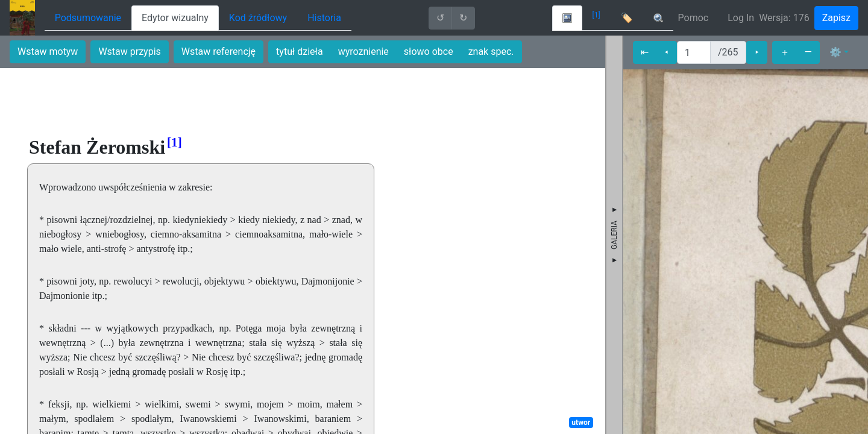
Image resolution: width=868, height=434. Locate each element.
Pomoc (693, 18)
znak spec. (491, 52)
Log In (741, 18)
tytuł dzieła (300, 52)
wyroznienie (363, 52)
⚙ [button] (835, 52)
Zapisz (836, 18)
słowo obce (429, 52)
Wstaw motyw (48, 52)
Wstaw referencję (219, 52)
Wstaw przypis (129, 52)
